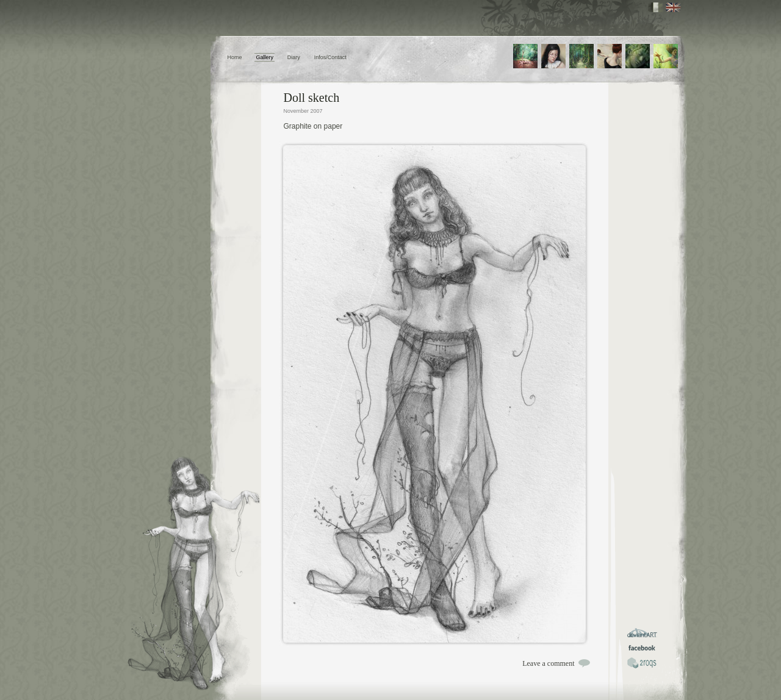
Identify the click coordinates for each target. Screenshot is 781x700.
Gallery (265, 57)
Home (235, 57)
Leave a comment (548, 663)
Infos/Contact (330, 57)
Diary (294, 57)
